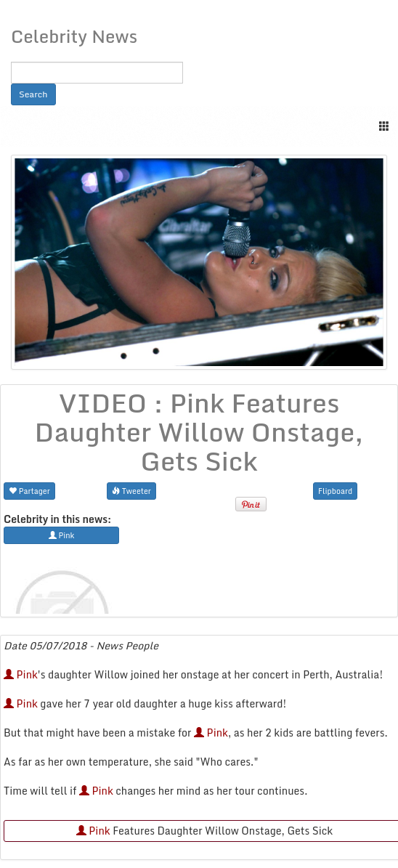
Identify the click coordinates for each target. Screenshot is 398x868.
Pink (21, 674)
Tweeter (131, 491)
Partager (29, 491)
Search (33, 94)
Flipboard (335, 491)
